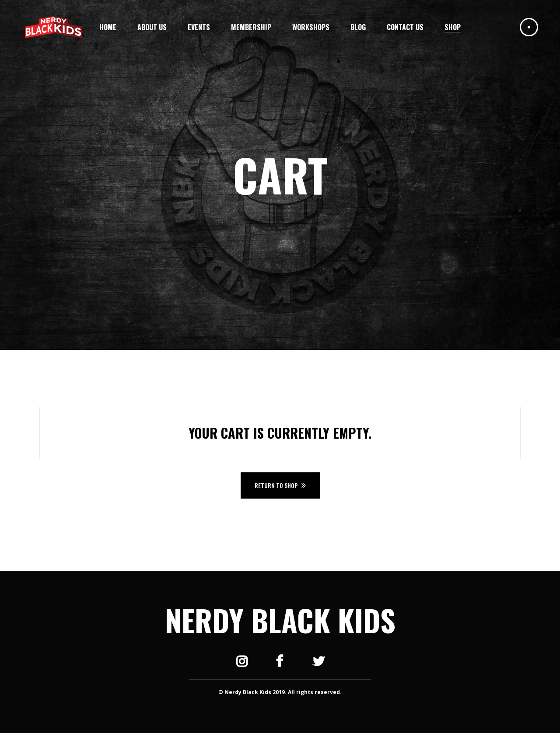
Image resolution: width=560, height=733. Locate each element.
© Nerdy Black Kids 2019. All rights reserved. (280, 692)
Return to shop (277, 485)
